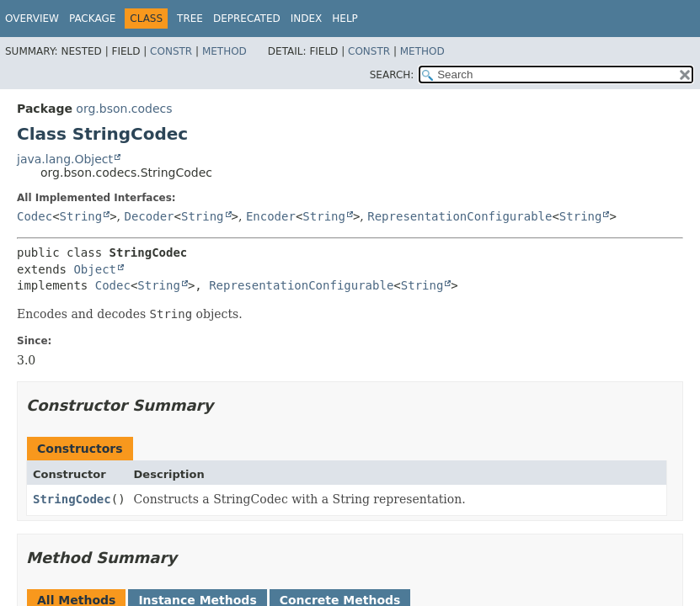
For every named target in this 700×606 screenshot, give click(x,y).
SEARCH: (392, 75)
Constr (171, 51)
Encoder (271, 216)
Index (307, 19)
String (81, 216)
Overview (32, 19)
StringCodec (72, 499)
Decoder (150, 216)
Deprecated (247, 19)
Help (345, 19)
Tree (190, 19)
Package (92, 19)
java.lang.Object (65, 159)
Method (224, 51)
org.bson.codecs (124, 109)
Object (95, 269)
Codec (35, 216)
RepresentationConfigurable (460, 216)
